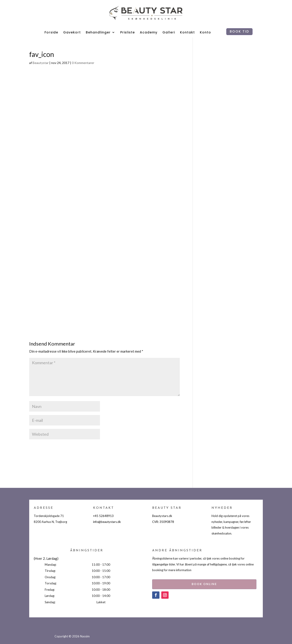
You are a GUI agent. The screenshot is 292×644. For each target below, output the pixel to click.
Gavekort (72, 32)
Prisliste (128, 32)
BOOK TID (239, 31)
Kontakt (187, 32)
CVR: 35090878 (163, 522)
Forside (51, 32)
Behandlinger (98, 32)
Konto (205, 32)
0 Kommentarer (83, 63)
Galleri (169, 32)
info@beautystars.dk (107, 522)
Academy (149, 32)
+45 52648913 (103, 516)
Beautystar (41, 63)
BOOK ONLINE (195, 583)
